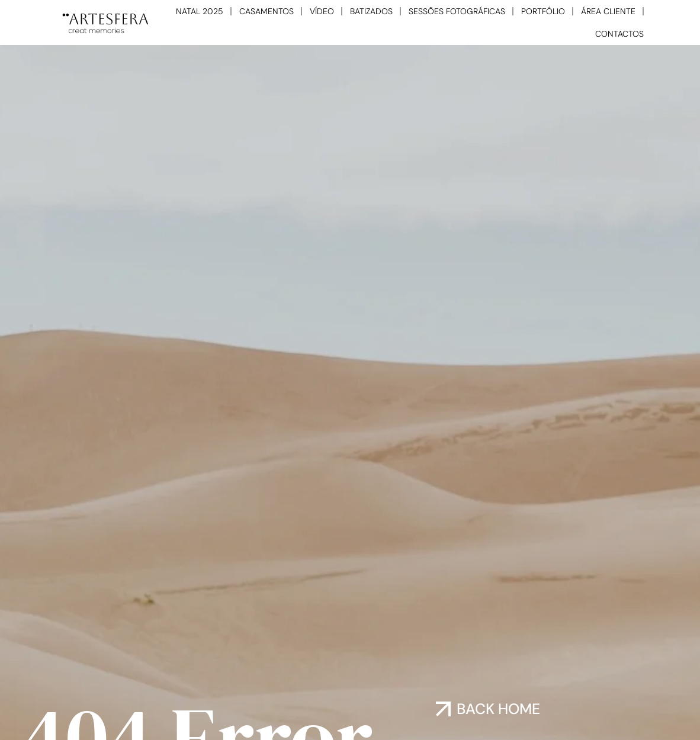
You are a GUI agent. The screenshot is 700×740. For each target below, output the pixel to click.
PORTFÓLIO (543, 11)
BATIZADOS (371, 11)
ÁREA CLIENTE (608, 11)
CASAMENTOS (266, 11)
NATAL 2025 (200, 11)
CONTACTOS (619, 34)
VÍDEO (322, 11)
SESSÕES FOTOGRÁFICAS (457, 11)
